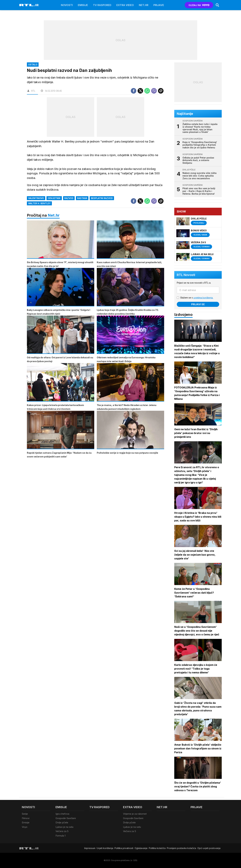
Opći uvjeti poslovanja (209, 848)
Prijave (159, 5)
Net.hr (54, 215)
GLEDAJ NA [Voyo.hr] (199, 5)
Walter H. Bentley (39, 203)
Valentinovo (36, 198)
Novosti (67, 5)
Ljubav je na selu (64, 827)
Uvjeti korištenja (105, 848)
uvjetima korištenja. (203, 298)
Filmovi (26, 818)
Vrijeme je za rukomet (135, 814)
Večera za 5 (62, 831)
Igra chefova (62, 814)
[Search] (217, 5)
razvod (69, 198)
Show (181, 211)
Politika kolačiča (157, 848)
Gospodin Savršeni (66, 818)
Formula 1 (60, 836)
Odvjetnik (54, 198)
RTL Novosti (186, 275)
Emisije (83, 5)
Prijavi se (198, 304)
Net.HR (144, 5)
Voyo (25, 827)
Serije (25, 814)
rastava (82, 198)
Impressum (90, 848)
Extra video (125, 5)
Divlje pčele (62, 822)
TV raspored (102, 5)
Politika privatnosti (124, 848)
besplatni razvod (102, 198)
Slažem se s (197, 298)
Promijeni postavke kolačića (181, 848)
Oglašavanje (141, 848)
